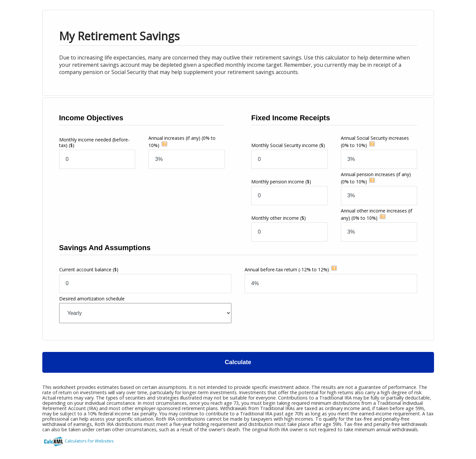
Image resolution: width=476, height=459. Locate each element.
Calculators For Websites (89, 441)
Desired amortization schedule (92, 299)
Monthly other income (278, 218)
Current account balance (89, 269)
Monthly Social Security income (288, 145)
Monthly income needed (94, 142)
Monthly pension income (281, 182)
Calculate (238, 362)
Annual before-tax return (287, 269)
